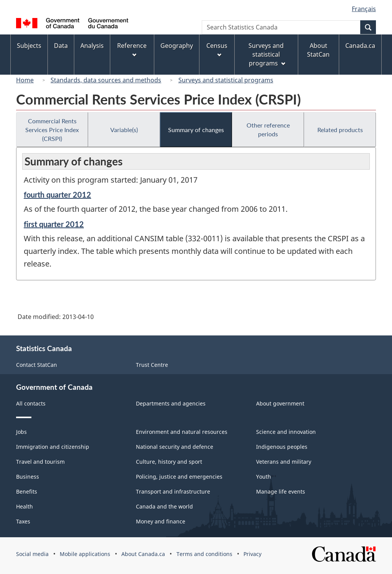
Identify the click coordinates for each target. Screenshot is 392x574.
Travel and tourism (40, 462)
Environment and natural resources (182, 432)
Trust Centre (152, 365)
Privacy (252, 554)
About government (280, 403)
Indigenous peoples (282, 447)
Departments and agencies (171, 403)
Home (25, 80)
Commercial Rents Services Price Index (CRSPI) (52, 130)
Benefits (27, 491)
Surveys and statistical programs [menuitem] (267, 54)
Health (24, 506)
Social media (32, 554)
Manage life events (281, 491)
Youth (264, 477)
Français (364, 9)
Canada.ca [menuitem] (360, 46)
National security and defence (175, 447)
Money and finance (161, 521)
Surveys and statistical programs (226, 80)
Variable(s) (124, 130)
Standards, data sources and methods (106, 80)
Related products (340, 130)
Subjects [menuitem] (29, 46)
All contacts (31, 403)
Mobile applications (85, 554)
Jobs (21, 432)
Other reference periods (268, 129)
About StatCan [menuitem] (318, 50)
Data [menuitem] (61, 46)
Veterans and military (284, 462)
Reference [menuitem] (132, 49)
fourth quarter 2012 (57, 195)
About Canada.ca (143, 554)
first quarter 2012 (54, 224)
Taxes (23, 521)
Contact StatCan (37, 365)
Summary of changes (196, 130)
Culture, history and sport (169, 462)
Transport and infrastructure (173, 491)
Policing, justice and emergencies (179, 477)
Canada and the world (164, 506)
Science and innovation (286, 432)
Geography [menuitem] (177, 46)
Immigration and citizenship (53, 447)
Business (28, 477)
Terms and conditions (204, 554)
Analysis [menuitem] (92, 46)
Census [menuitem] (217, 49)
